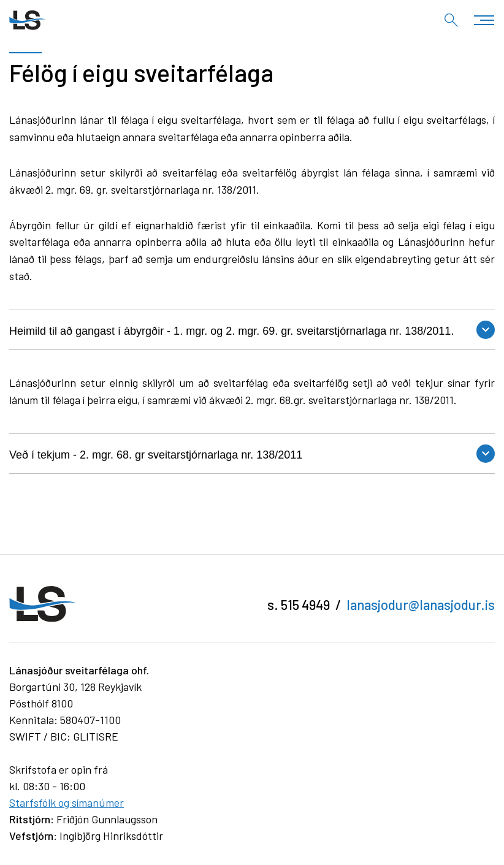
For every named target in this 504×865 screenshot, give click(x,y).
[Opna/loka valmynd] (484, 20)
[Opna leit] (451, 20)
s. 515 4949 (299, 604)
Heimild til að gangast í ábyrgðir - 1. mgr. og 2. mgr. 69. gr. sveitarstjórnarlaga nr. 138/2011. (231, 331)
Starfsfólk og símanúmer (67, 802)
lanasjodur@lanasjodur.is (421, 604)
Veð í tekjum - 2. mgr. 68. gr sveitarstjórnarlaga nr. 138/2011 (156, 455)
